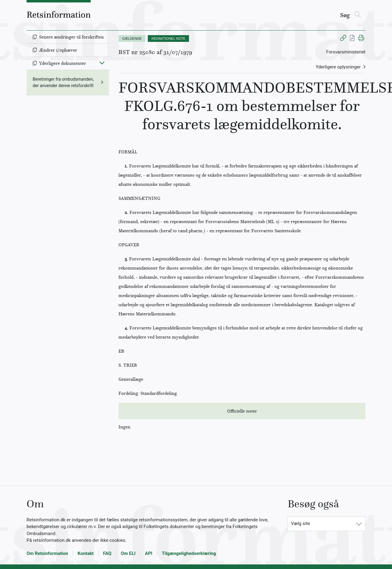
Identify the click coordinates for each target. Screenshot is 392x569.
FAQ (107, 553)
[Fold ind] (102, 63)
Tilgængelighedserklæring (189, 553)
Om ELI (128, 553)
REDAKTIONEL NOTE (168, 39)
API (149, 553)
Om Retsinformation (47, 553)
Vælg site (300, 523)
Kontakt (85, 553)
